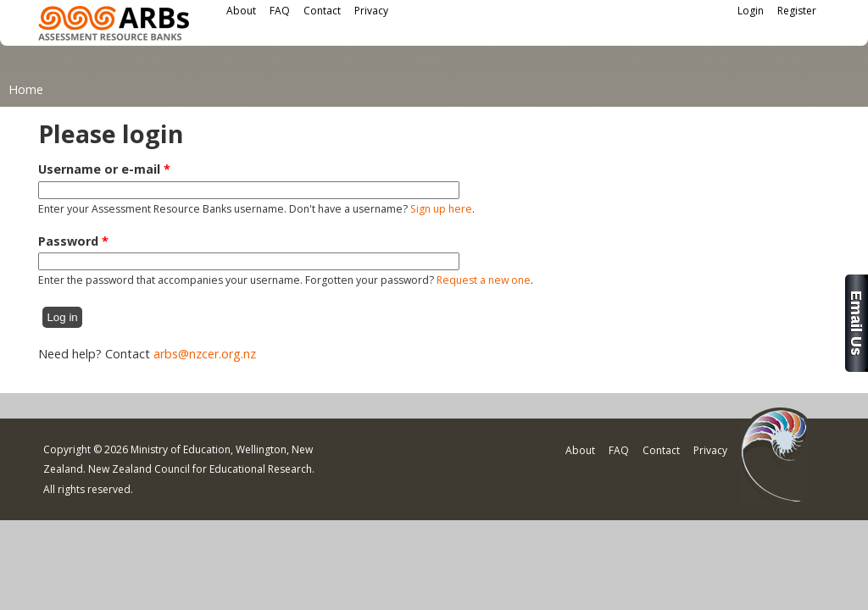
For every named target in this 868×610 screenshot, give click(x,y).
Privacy (371, 11)
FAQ (280, 11)
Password (73, 241)
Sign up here (441, 209)
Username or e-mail (104, 169)
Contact (322, 11)
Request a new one (484, 280)
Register (797, 11)
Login (751, 11)
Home (26, 89)
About (241, 11)
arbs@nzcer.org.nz (205, 354)
